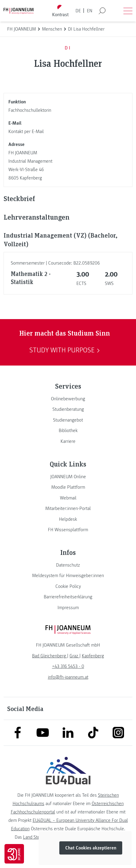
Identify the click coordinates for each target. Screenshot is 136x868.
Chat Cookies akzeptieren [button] (91, 848)
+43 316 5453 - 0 (68, 666)
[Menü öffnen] (128, 11)
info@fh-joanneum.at (68, 677)
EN (90, 11)
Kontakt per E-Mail (26, 132)
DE (78, 11)
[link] (68, 399)
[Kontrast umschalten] (61, 11)
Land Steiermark (38, 837)
